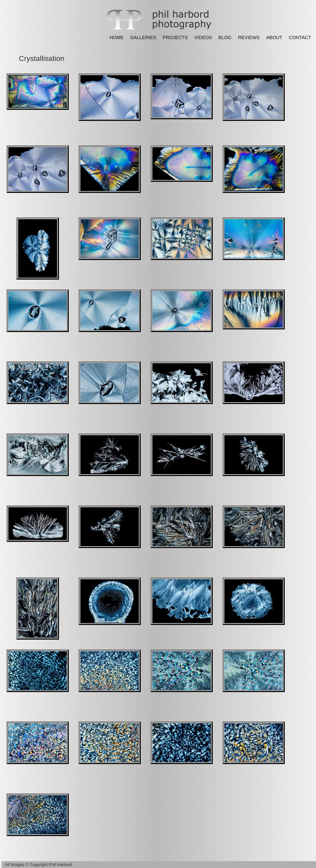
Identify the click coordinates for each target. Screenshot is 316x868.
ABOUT (274, 37)
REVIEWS (249, 37)
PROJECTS (175, 37)
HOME (116, 37)
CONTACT (300, 37)
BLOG (225, 37)
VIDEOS (203, 37)
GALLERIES (143, 37)
